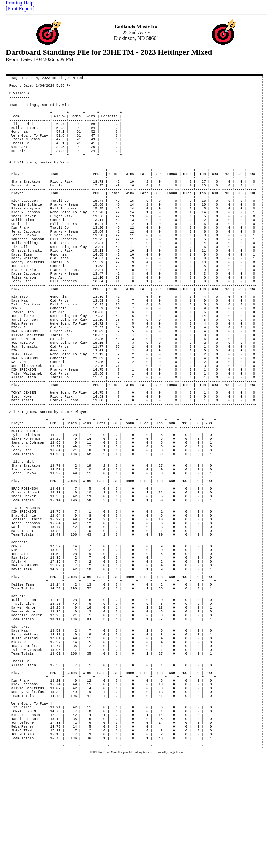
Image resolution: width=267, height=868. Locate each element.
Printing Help (20, 3)
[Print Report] (20, 8)
